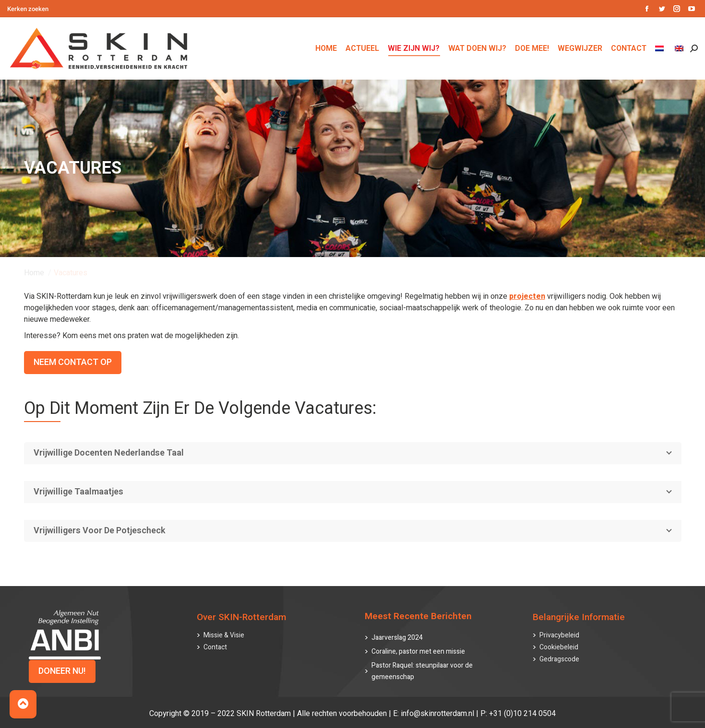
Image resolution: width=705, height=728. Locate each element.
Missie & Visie (224, 635)
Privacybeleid (559, 635)
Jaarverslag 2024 (397, 638)
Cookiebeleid (559, 647)
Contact (215, 647)
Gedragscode (559, 659)
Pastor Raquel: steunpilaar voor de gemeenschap (422, 671)
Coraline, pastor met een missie (418, 652)
